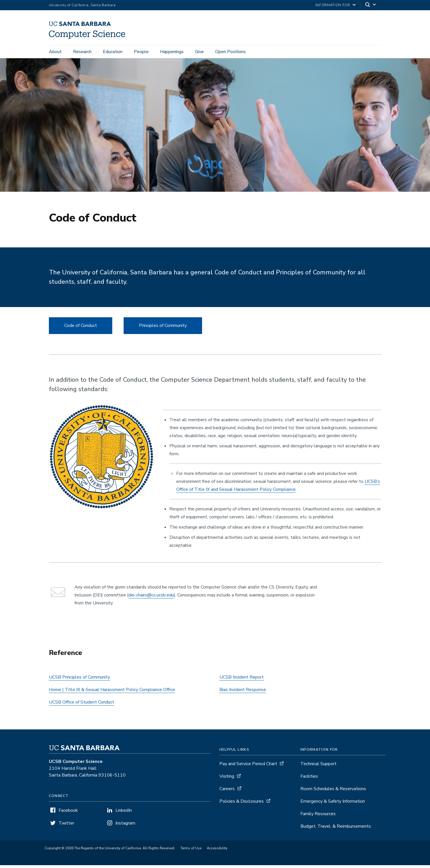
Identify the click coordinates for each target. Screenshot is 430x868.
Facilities (309, 779)
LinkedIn (124, 813)
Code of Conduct (81, 328)
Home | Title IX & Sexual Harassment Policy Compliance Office (112, 692)
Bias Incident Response (243, 692)
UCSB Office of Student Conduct (82, 705)
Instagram (125, 826)
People (141, 52)
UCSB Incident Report (242, 680)
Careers (227, 792)
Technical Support (318, 767)
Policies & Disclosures (242, 804)
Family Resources (318, 817)
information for (333, 5)
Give (199, 52)
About (55, 52)
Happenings (172, 52)
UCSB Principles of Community (79, 680)
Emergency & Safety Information (333, 804)
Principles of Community (163, 328)
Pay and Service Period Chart (248, 767)
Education (113, 52)
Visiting (227, 779)
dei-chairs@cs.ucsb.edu (151, 598)
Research (82, 52)
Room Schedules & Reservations (333, 792)
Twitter (66, 826)
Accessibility (217, 851)
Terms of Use (191, 851)
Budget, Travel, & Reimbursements (336, 829)
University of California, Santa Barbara (82, 5)
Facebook (68, 813)
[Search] (371, 5)
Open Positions (230, 52)
